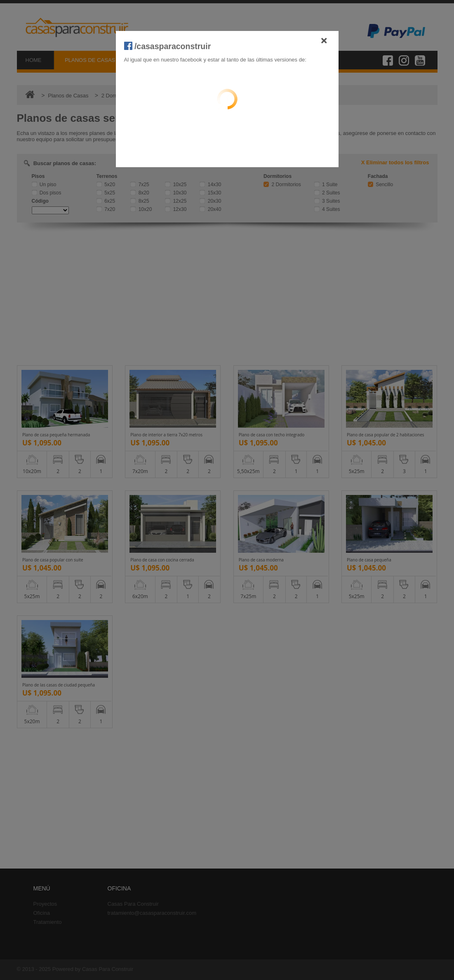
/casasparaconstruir (168, 46)
